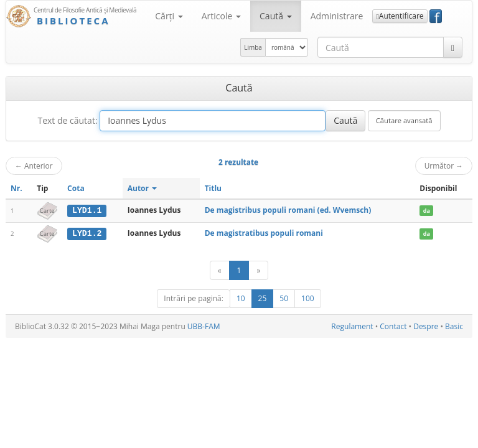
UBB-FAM (204, 326)
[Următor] (258, 270)
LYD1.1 (87, 210)
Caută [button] (276, 16)
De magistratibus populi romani (264, 233)
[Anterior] (220, 270)
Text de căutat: (67, 120)
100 (308, 298)
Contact (393, 326)
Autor (142, 188)
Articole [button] (221, 16)
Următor (444, 166)
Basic (454, 326)
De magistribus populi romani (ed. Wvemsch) (288, 210)
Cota (76, 188)
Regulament (352, 326)
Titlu (213, 188)
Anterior (34, 166)
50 (284, 298)
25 (263, 298)
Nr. (16, 188)
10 (241, 298)
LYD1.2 (87, 233)
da (427, 211)
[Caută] (453, 47)
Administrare (337, 16)
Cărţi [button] (169, 16)
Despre (426, 326)
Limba (253, 47)
